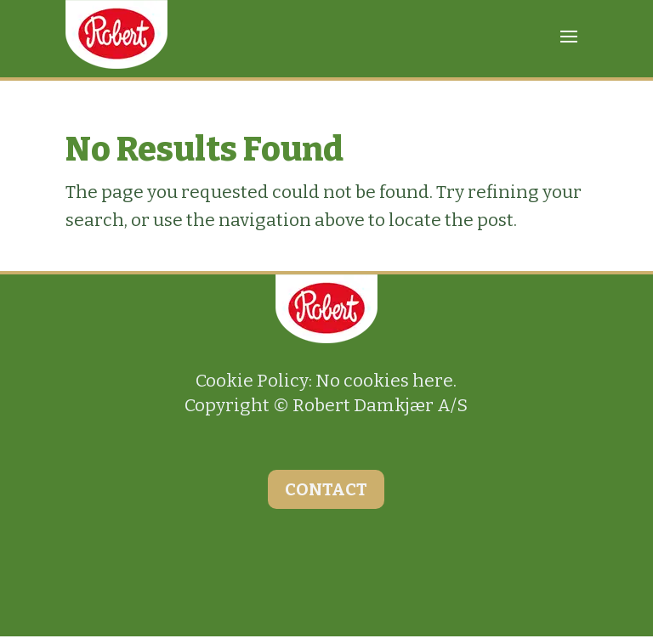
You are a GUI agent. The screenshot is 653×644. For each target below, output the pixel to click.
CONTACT (326, 489)
